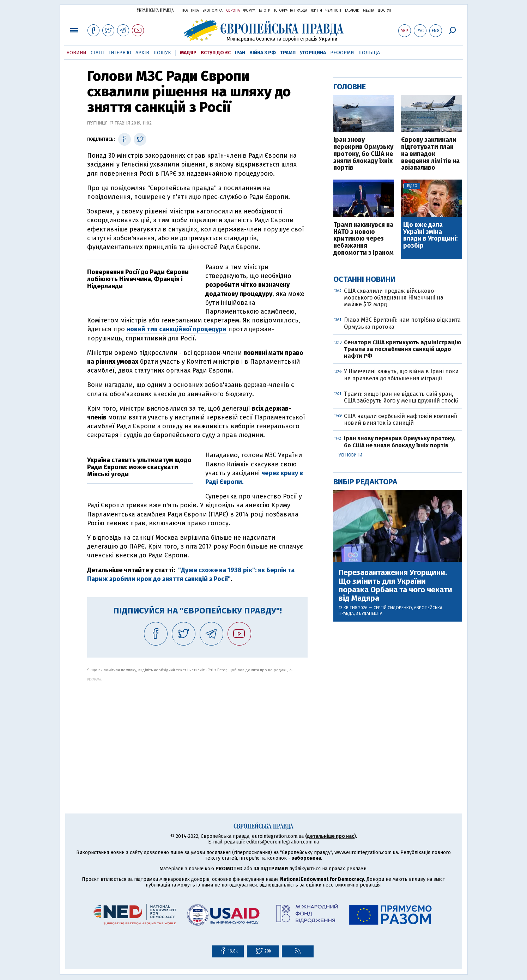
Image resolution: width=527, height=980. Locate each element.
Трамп (288, 53)
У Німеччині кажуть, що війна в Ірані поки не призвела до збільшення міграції (401, 375)
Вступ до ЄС (216, 53)
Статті (98, 53)
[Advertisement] (197, 731)
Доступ (384, 11)
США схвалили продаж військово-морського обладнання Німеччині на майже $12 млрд (394, 298)
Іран (240, 53)
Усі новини (350, 455)
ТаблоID (352, 11)
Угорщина (313, 53)
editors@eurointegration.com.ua (283, 842)
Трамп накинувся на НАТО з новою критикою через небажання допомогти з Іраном (364, 239)
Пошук (162, 53)
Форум (249, 11)
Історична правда (291, 11)
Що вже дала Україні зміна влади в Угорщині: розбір (430, 235)
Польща (369, 53)
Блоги (265, 11)
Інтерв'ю (120, 53)
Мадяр (188, 53)
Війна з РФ (263, 53)
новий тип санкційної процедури (177, 329)
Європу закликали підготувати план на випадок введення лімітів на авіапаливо (430, 154)
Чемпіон (333, 11)
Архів (142, 53)
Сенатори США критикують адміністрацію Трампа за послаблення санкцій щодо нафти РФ (402, 349)
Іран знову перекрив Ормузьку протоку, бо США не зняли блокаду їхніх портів (363, 154)
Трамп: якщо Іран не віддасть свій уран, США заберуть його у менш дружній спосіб (401, 397)
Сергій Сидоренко (393, 608)
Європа (233, 11)
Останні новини (364, 279)
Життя (316, 11)
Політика (190, 11)
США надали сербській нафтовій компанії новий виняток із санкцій (401, 419)
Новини (76, 53)
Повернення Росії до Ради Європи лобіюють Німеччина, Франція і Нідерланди (138, 279)
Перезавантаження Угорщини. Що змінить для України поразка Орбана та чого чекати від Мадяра (395, 585)
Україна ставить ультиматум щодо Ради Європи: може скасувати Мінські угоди (139, 467)
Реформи (342, 53)
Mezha (369, 11)
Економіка (213, 11)
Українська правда (155, 10)
